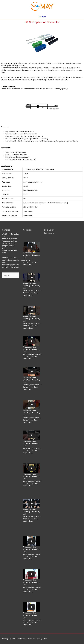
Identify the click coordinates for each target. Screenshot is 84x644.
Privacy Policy (42, 639)
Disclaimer (32, 639)
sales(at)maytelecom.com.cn (17, 260)
